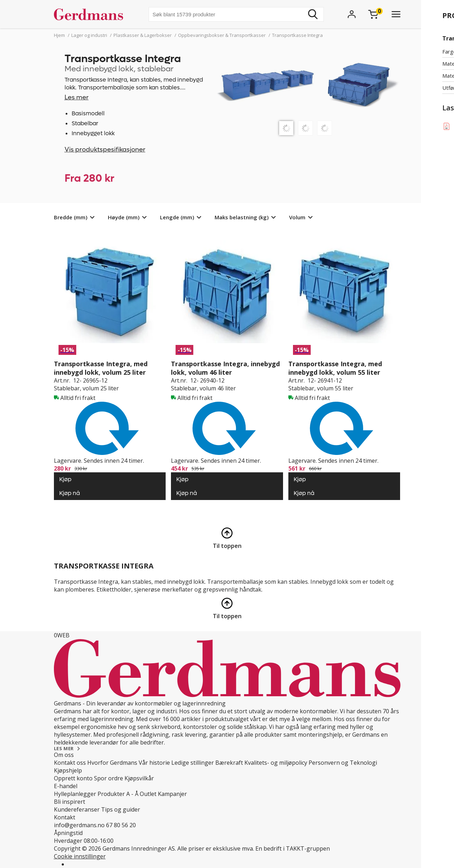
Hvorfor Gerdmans (112, 763)
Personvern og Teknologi (343, 763)
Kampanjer (172, 794)
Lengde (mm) (177, 217)
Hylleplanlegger (75, 794)
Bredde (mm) (71, 217)
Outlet (148, 794)
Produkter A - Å (118, 794)
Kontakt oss (70, 763)
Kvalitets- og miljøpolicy (276, 763)
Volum (297, 217)
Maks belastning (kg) (242, 217)
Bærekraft (229, 763)
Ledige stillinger (193, 763)
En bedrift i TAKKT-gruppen (293, 848)
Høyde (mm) (124, 217)
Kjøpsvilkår (139, 778)
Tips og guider (121, 809)
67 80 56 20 (121, 825)
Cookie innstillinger (80, 856)
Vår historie (154, 763)
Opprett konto (73, 778)
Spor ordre (109, 778)
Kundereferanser (77, 809)
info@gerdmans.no (79, 825)
